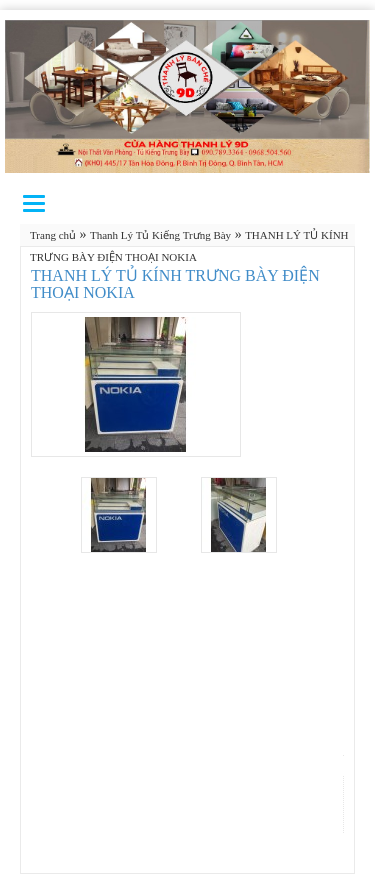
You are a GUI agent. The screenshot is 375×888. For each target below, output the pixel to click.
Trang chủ (53, 235)
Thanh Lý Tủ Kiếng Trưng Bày (160, 235)
